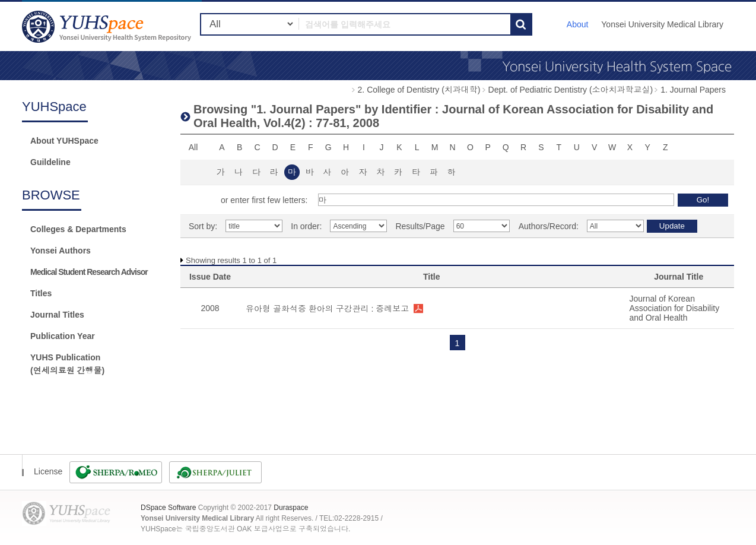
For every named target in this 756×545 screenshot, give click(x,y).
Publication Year (63, 336)
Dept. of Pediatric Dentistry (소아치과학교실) (571, 90)
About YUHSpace (64, 141)
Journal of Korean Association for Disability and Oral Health (674, 308)
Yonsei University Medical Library (662, 24)
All (193, 147)
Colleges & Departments (78, 229)
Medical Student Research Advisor (89, 272)
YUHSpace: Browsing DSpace (108, 26)
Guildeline (50, 162)
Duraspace (291, 508)
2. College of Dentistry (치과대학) (419, 90)
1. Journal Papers (693, 90)
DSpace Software (168, 508)
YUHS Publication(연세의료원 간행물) (67, 364)
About (578, 24)
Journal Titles (57, 315)
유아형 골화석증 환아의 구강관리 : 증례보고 (327, 309)
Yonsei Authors (61, 251)
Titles (41, 293)
